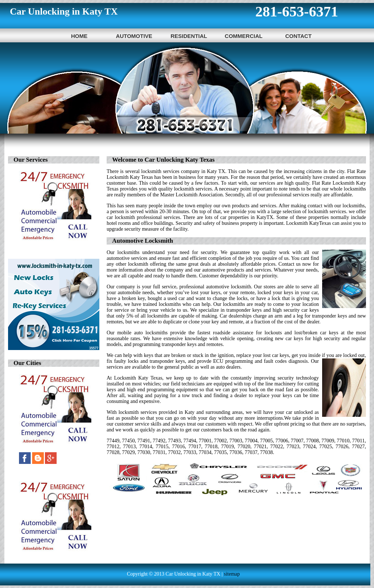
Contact (298, 36)
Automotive (134, 36)
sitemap (232, 574)
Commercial (243, 36)
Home (79, 36)
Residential (189, 36)
